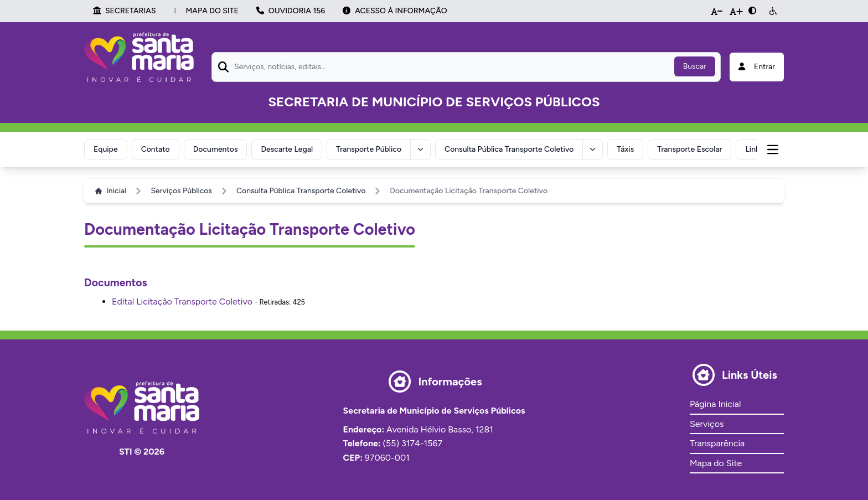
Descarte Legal (287, 149)
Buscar (695, 66)
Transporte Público (369, 149)
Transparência (717, 443)
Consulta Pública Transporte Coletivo (509, 149)
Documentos (216, 149)
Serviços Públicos (181, 191)
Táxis (625, 149)
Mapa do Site (716, 463)
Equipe (106, 149)
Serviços (707, 424)
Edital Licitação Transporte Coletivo (182, 301)
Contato (156, 149)
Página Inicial (715, 404)
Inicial (111, 191)
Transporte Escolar (689, 149)
